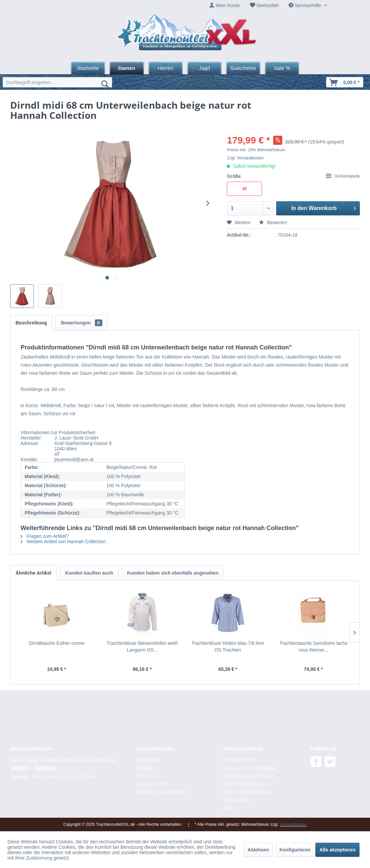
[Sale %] (282, 68)
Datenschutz (237, 800)
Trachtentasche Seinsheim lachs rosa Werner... (313, 647)
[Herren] (166, 68)
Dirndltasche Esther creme (57, 643)
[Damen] (127, 68)
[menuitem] (224, 6)
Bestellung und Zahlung (248, 776)
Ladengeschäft (152, 784)
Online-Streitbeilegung (247, 792)
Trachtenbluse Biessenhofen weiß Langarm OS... (142, 647)
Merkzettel (268, 5)
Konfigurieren (295, 850)
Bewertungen (81, 323)
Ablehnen (258, 850)
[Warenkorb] (345, 82)
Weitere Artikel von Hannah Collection (63, 542)
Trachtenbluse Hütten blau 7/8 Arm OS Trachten (228, 647)
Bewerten (273, 222)
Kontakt (144, 768)
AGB (229, 808)
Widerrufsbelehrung (244, 784)
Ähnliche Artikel (33, 573)
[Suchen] (105, 84)
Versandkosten (250, 158)
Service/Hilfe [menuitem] (306, 5)
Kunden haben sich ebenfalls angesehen (173, 573)
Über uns (146, 776)
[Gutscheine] (243, 68)
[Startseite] (88, 68)
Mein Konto (228, 5)
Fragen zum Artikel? (45, 536)
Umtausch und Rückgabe (250, 768)
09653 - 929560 (33, 768)
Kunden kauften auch (89, 573)
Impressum (148, 760)
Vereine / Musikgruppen (161, 792)
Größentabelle (343, 176)
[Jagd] (204, 68)
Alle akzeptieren (337, 850)
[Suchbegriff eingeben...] (57, 82)
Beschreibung (31, 323)
